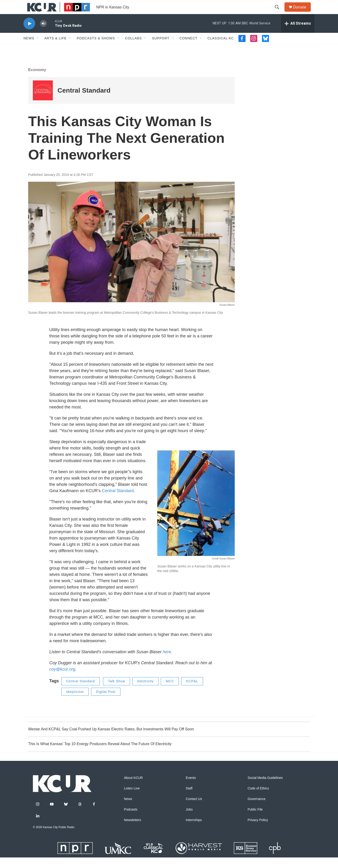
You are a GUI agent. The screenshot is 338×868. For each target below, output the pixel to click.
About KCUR (133, 788)
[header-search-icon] (279, 12)
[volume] (43, 34)
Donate (303, 12)
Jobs (189, 820)
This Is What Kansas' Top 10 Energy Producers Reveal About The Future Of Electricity (100, 754)
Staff (189, 799)
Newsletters (133, 831)
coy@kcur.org (62, 680)
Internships (194, 831)
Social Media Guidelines (265, 788)
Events (191, 788)
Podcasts (131, 820)
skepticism (75, 702)
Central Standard (118, 501)
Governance (257, 810)
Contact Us (194, 810)
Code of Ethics (258, 799)
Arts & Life (56, 49)
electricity (145, 692)
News (29, 49)
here (167, 662)
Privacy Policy (258, 831)
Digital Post (106, 702)
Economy (37, 80)
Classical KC (221, 49)
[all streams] (298, 34)
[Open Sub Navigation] (38, 49)
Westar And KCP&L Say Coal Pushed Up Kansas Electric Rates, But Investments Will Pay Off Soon (111, 740)
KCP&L (192, 692)
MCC (170, 692)
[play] (29, 34)
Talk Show (117, 692)
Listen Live (132, 799)
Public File (255, 820)
